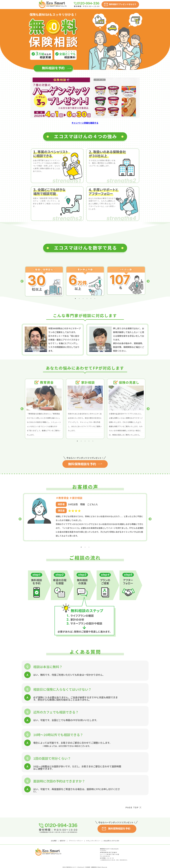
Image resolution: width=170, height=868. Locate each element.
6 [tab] (95, 294)
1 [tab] (75, 294)
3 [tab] (83, 294)
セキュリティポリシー (93, 836)
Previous (22, 279)
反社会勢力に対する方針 (111, 836)
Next (148, 279)
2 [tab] (79, 294)
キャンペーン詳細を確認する (85, 123)
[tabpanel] (44, 279)
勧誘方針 (63, 836)
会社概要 (54, 836)
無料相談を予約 (53, 67)
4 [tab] (87, 294)
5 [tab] (91, 294)
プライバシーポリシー (76, 836)
